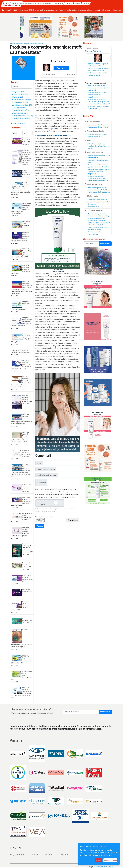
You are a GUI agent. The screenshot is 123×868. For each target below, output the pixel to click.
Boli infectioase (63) (20, 102)
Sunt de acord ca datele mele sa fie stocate (50, 503)
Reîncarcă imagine (72, 520)
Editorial (89, 141)
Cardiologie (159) (19, 108)
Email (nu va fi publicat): (46, 469)
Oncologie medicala (94, 210)
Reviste (57, 3)
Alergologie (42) (18, 92)
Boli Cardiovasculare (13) (22, 100)
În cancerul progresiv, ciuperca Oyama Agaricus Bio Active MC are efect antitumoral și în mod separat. (99, 190)
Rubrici (49, 855)
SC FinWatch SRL (100, 867)
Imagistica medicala (94, 152)
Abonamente (78, 3)
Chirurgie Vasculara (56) (21, 118)
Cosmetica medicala (37, 43)
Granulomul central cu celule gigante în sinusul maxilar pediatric (99, 166)
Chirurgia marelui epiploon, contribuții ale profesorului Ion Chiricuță (97, 146)
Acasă (26, 3)
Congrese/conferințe (45, 3)
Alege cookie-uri (110, 860)
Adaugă (40, 526)
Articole (33, 3)
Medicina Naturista (94, 184)
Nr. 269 (27, 43)
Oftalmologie (91, 196)
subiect (103, 83)
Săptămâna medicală (17, 43)
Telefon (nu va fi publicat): (47, 475)
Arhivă (35, 855)
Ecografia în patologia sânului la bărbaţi (98, 161)
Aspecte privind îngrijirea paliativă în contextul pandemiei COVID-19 (99, 126)
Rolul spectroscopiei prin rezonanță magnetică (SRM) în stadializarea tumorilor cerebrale (98, 178)
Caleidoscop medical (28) (22, 105)
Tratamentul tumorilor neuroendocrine (95, 233)
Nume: (39, 463)
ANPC (111, 867)
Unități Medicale (67, 3)
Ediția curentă (17, 855)
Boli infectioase (92, 122)
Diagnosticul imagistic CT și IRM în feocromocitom (99, 157)
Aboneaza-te (105, 243)
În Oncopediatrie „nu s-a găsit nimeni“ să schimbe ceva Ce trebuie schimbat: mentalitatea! (99, 223)
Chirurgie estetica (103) (21, 110)
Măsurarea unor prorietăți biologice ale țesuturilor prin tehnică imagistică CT (99, 171)
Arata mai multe (18, 123)
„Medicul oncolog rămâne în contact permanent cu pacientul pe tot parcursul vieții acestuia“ (99, 216)
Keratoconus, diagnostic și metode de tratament (99, 203)
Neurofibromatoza (94, 206)
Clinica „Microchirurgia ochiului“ (98, 199)
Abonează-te (105, 712)
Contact (87, 3)
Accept (98, 860)
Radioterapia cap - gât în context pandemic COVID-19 (98, 228)
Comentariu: (41, 483)
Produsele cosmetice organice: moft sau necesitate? (98, 136)
